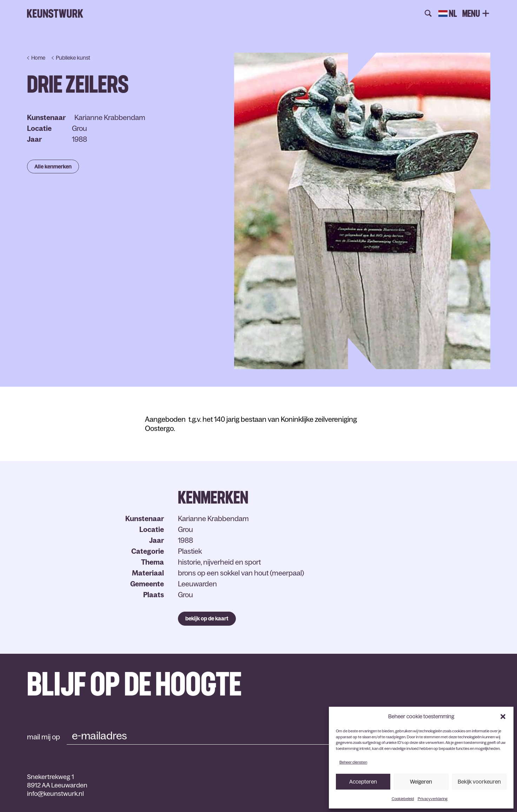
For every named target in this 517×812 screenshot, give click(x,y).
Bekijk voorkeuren (479, 782)
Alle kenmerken (53, 167)
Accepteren (363, 782)
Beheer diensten (353, 762)
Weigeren (421, 782)
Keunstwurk (55, 14)
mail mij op (44, 737)
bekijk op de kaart (207, 618)
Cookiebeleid (403, 799)
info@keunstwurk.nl (55, 794)
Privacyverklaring (433, 799)
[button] (503, 717)
